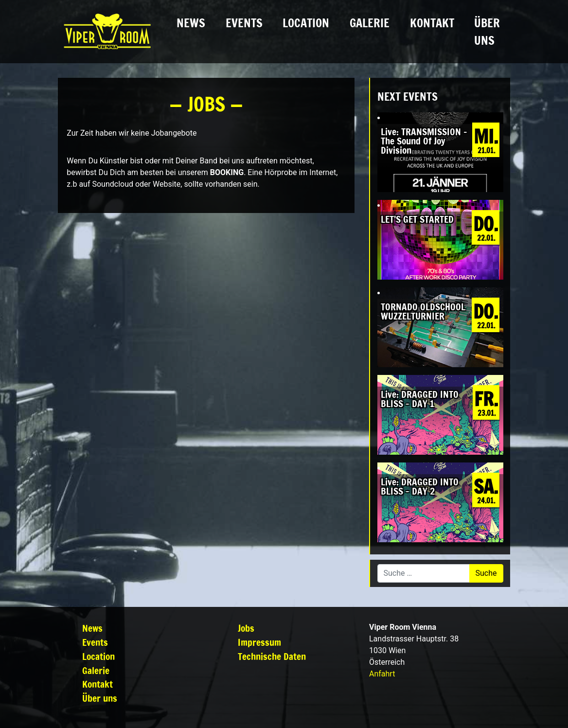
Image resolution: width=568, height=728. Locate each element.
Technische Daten (272, 656)
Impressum (259, 642)
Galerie (370, 23)
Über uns (487, 32)
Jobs (246, 628)
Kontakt (432, 23)
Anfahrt (382, 674)
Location (306, 23)
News (191, 23)
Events (244, 23)
